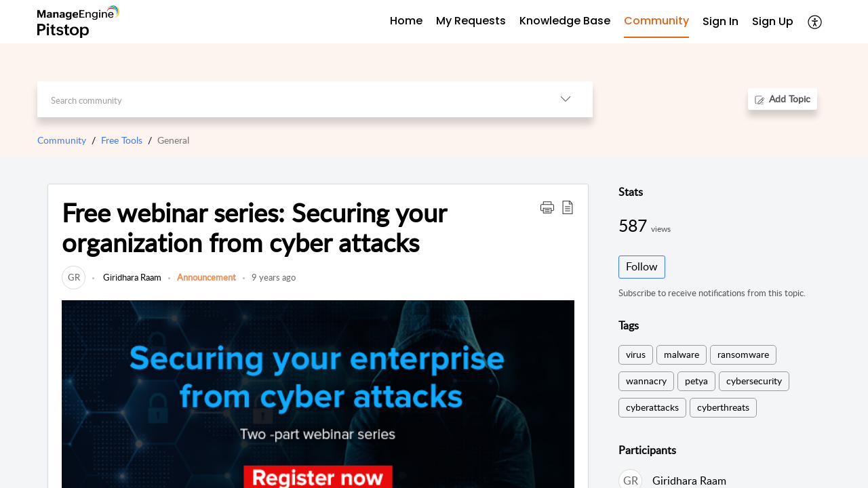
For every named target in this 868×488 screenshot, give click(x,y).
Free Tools (122, 140)
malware (682, 354)
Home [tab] (406, 21)
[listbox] (566, 99)
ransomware (743, 354)
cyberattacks (652, 407)
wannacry (646, 381)
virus (636, 354)
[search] (288, 99)
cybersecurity (754, 381)
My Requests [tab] (471, 21)
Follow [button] (642, 266)
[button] (547, 207)
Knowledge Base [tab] (565, 21)
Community (62, 140)
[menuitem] (721, 22)
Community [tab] (656, 21)
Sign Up (773, 21)
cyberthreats (723, 407)
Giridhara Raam (131, 277)
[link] (74, 277)
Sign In (721, 21)
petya (696, 381)
